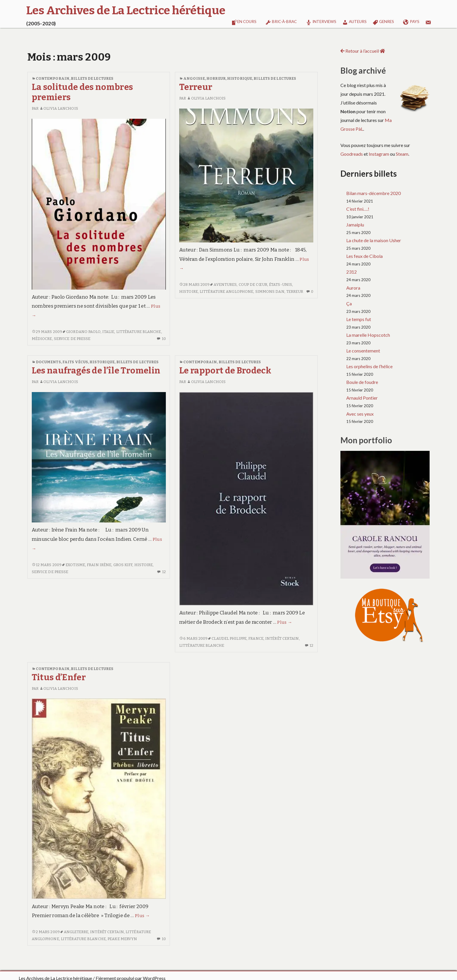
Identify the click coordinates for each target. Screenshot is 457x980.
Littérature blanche (139, 332)
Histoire (189, 291)
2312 (351, 272)
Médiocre (42, 339)
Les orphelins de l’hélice (369, 366)
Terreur (196, 87)
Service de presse (72, 339)
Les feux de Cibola (364, 256)
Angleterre (76, 932)
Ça (349, 303)
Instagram (379, 154)
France (256, 638)
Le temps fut (359, 319)
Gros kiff (123, 565)
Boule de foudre (362, 382)
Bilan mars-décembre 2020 (373, 193)
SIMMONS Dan (270, 291)
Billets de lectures (92, 78)
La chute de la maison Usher (374, 240)
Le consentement (363, 351)
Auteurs (354, 22)
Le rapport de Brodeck (225, 371)
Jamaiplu (355, 225)
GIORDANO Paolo (83, 332)
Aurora (353, 288)
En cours (244, 22)
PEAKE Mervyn (122, 939)
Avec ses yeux (360, 414)
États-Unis (281, 285)
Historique (240, 78)
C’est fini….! (358, 209)
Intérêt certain (282, 638)
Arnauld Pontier (362, 398)
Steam (402, 154)
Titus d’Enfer (59, 677)
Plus (285, 622)
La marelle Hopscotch (368, 335)
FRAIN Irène (99, 565)
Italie (108, 332)
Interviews (321, 22)
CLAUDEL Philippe (229, 638)
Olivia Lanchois (59, 108)
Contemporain (53, 78)
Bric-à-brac (281, 22)
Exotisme (75, 565)
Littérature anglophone (226, 291)
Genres (383, 22)
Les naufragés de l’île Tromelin (96, 371)
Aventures (225, 285)
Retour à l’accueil (363, 51)
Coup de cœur (253, 285)
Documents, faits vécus (62, 362)
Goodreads (352, 154)
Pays (411, 22)
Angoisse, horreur (204, 78)
